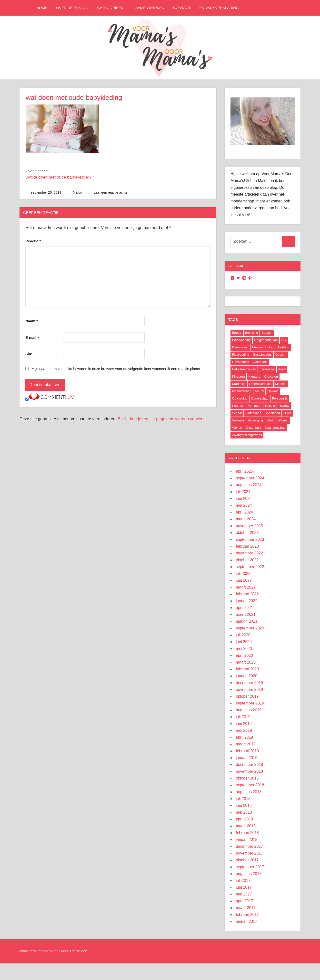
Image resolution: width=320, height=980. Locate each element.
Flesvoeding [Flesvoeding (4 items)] (240, 355)
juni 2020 (244, 642)
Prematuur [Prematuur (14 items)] (254, 406)
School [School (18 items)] (237, 413)
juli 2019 (243, 717)
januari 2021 (247, 621)
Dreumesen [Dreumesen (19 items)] (240, 347)
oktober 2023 (247, 533)
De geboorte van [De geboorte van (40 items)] (266, 340)
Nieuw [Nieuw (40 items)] (259, 391)
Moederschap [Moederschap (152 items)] (242, 391)
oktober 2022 (247, 560)
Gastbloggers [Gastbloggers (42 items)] (262, 355)
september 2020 (250, 628)
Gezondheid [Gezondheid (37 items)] (240, 362)
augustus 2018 (249, 792)
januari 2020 (247, 676)
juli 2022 (243, 574)
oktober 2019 (247, 696)
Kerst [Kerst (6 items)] (282, 369)
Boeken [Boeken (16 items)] (267, 333)
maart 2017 (246, 908)
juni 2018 (244, 805)
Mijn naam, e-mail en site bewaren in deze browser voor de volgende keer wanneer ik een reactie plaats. (116, 369)
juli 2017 (243, 880)
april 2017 (244, 901)
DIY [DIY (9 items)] (284, 340)
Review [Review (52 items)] (284, 406)
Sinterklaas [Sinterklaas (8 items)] (253, 413)
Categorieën (113, 8)
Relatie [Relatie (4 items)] (270, 406)
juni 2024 (244, 499)
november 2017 (249, 853)
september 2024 (250, 478)
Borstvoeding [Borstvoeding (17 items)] (241, 340)
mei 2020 (244, 649)
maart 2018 (246, 826)
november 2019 (249, 690)
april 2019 (244, 737)
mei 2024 (244, 505)
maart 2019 (246, 744)
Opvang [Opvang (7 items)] (273, 391)
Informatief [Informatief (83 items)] (267, 369)
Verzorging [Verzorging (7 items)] (255, 420)
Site (29, 354)
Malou (78, 192)
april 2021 (244, 608)
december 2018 (249, 765)
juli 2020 (243, 635)
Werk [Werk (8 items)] (270, 420)
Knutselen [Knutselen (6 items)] (271, 376)
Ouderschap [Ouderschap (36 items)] (260, 398)
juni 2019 (244, 724)
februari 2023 (247, 546)
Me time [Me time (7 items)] (281, 384)
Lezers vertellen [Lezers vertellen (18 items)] (260, 384)
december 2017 (249, 846)
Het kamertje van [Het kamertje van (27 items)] (244, 369)
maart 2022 (246, 587)
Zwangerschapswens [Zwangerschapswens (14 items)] (247, 435)
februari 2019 (247, 751)
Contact (182, 8)
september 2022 (250, 567)
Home (42, 8)
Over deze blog (72, 8)
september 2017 (250, 867)
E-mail (32, 338)
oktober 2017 (247, 860)
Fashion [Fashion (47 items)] (284, 347)
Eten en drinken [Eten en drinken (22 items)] (263, 347)
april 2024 (244, 512)
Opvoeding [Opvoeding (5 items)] (240, 398)
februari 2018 (247, 833)
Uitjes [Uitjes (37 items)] (288, 413)
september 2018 (250, 785)
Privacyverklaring (219, 8)
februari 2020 (247, 669)
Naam (32, 321)
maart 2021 (246, 614)
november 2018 (249, 771)
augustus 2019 (249, 710)
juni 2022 (244, 580)
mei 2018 (244, 812)
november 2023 (249, 526)
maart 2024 (246, 519)
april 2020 (244, 655)
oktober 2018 (247, 778)
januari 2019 (247, 758)
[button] (62, 129)
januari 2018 (247, 840)
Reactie (33, 241)
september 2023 (250, 539)
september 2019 (250, 703)
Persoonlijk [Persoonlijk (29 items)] (280, 398)
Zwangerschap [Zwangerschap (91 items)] (275, 428)
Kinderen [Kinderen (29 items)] (238, 376)
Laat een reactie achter (111, 192)
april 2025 (244, 471)
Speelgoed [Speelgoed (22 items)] (272, 413)
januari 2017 (247, 921)
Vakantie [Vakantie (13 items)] (238, 420)
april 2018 (244, 819)
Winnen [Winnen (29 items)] (283, 420)
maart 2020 (246, 662)
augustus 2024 (249, 485)
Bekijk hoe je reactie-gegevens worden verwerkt (162, 419)
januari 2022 (247, 601)
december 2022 (249, 553)
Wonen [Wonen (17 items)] (237, 428)
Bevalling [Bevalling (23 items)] (252, 333)
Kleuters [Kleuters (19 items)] (254, 376)
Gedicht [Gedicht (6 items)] (281, 355)
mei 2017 (244, 894)
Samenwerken (150, 8)
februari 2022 (247, 594)
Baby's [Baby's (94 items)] (237, 333)
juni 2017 (244, 887)
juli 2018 (243, 799)
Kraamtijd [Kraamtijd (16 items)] (239, 384)
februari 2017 (247, 915)
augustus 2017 (249, 874)
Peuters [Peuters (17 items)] (237, 406)
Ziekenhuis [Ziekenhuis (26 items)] (253, 428)
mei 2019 (244, 730)
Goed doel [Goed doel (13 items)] (260, 362)
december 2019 (249, 683)
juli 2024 (243, 492)
